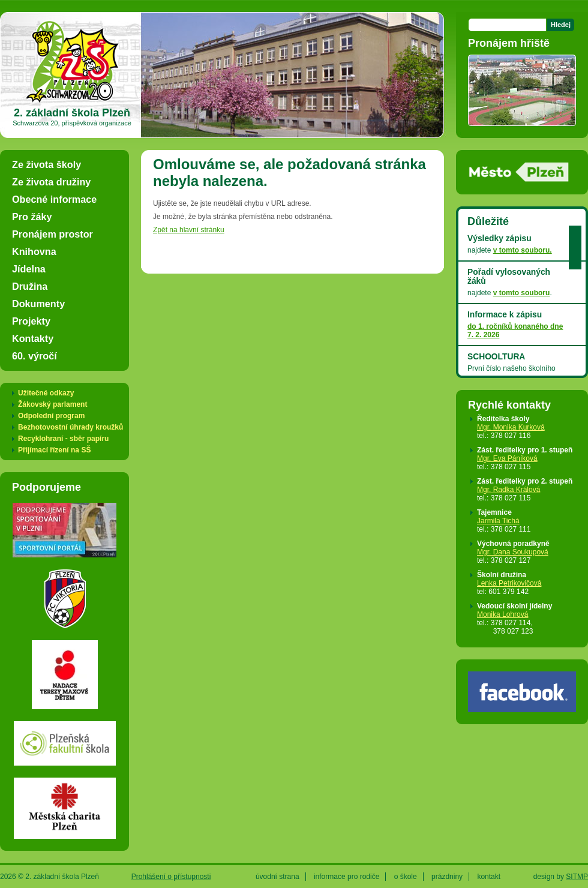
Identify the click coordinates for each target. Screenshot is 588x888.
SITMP (577, 877)
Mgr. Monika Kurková (511, 427)
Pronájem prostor (52, 234)
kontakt (489, 877)
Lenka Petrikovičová (509, 583)
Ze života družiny (51, 182)
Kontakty (33, 338)
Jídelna (29, 269)
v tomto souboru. (523, 250)
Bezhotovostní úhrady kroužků (70, 427)
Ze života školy (46, 164)
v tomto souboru (522, 293)
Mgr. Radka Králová (508, 490)
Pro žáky (32, 217)
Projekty (31, 321)
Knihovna (34, 251)
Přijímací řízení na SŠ (54, 450)
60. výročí (34, 356)
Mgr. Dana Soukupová (513, 552)
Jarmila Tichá (498, 521)
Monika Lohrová (502, 614)
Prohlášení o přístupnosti (171, 877)
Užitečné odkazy (46, 393)
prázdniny (447, 877)
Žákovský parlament (52, 404)
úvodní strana (277, 877)
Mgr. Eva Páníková (507, 458)
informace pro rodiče (346, 877)
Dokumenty (38, 304)
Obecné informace (54, 199)
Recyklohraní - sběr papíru (63, 439)
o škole (406, 877)
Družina (30, 286)
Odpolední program (51, 416)
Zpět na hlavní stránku (189, 230)
